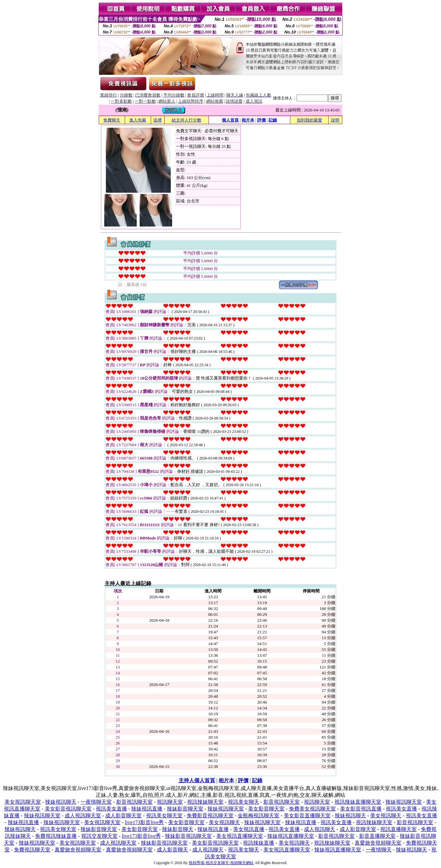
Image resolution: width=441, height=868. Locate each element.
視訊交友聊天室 (99, 836)
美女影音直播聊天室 (307, 816)
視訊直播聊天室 (398, 829)
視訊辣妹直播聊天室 (358, 802)
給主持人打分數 (187, 120)
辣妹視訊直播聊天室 (291, 836)
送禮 (157, 120)
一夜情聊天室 (96, 802)
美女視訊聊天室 (23, 802)
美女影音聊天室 (266, 809)
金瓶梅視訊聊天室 (258, 816)
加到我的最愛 (309, 120)
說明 (335, 120)
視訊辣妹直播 (258, 843)
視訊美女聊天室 (164, 816)
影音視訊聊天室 (134, 802)
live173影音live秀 (144, 822)
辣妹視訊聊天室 (404, 802)
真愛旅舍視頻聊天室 (378, 843)
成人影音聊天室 (123, 816)
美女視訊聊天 (386, 816)
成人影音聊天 (172, 850)
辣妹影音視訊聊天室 (188, 836)
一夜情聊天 (379, 850)
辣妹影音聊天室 (185, 809)
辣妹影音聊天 (178, 829)
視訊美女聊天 (244, 802)
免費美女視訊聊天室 (312, 809)
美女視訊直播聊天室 (240, 836)
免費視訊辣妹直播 (56, 836)
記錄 (273, 120)
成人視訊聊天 (320, 829)
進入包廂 (138, 120)
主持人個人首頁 (197, 780)
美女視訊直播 (249, 829)
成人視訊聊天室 (83, 816)
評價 (261, 120)
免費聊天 (112, 120)
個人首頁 (230, 120)
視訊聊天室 (170, 802)
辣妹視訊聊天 (61, 802)
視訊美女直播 (111, 809)
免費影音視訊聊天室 (210, 816)
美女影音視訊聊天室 (68, 809)
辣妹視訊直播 (147, 809)
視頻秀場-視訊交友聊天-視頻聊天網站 (221, 863)
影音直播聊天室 (377, 836)
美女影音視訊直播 (361, 809)
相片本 (248, 120)
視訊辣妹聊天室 (205, 802)
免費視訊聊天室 (32, 850)
